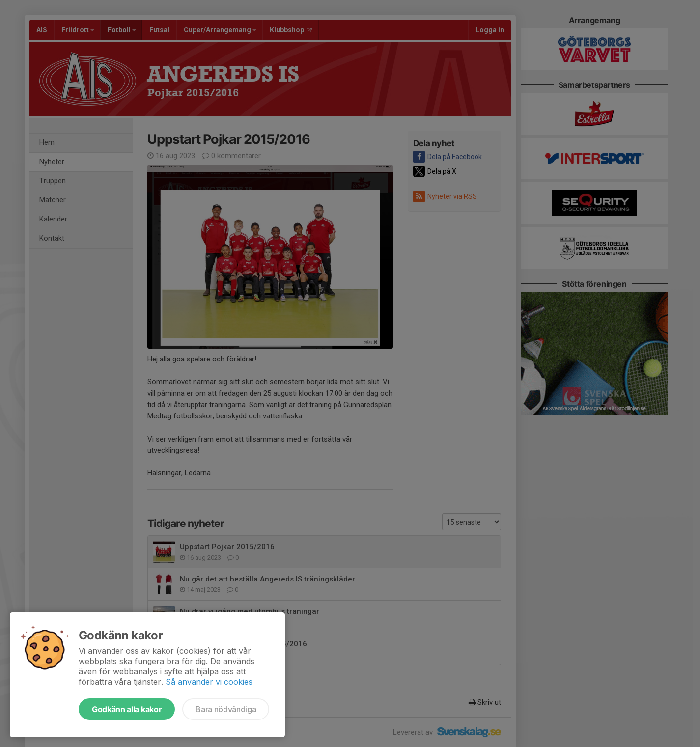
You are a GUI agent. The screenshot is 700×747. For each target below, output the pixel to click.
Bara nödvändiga (226, 709)
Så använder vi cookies (209, 682)
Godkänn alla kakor (127, 709)
